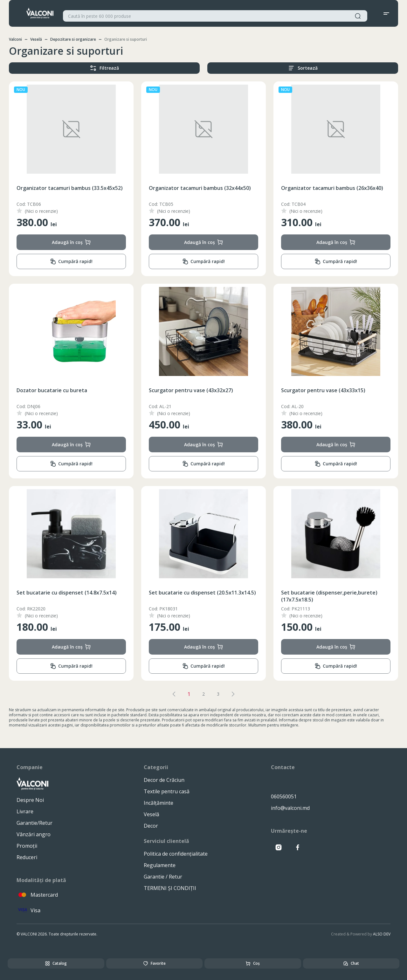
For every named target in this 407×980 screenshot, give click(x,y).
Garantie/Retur (34, 823)
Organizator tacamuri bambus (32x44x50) (200, 188)
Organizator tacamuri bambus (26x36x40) (332, 188)
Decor (151, 826)
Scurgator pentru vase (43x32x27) (191, 390)
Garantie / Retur (163, 877)
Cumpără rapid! (71, 262)
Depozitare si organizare (73, 39)
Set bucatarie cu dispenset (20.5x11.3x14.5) (202, 593)
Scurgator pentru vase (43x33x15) (323, 390)
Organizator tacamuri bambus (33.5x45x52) (70, 188)
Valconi (15, 39)
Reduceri (27, 857)
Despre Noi (30, 800)
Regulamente (160, 865)
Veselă (36, 39)
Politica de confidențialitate (176, 854)
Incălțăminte (159, 803)
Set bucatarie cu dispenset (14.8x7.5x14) (67, 593)
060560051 (284, 796)
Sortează (303, 68)
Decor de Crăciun (164, 780)
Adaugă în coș (71, 242)
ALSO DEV (382, 934)
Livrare (25, 811)
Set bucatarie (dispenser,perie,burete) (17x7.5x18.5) (329, 596)
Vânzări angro (34, 834)
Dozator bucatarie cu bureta (52, 390)
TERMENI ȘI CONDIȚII (170, 888)
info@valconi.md (290, 808)
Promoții (27, 846)
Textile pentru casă (167, 791)
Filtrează (104, 68)
